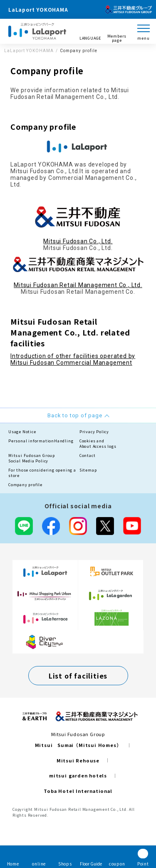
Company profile (25, 485)
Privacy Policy (94, 432)
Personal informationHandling (41, 441)
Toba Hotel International (78, 791)
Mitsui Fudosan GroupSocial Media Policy (32, 458)
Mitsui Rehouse (78, 760)
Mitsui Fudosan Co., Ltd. (78, 241)
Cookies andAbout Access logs (98, 444)
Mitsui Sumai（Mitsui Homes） (78, 745)
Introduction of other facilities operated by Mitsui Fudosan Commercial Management (73, 359)
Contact (88, 455)
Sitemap (88, 470)
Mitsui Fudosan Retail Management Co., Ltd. (78, 285)
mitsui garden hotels (78, 775)
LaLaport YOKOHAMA (29, 51)
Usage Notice (22, 432)
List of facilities (78, 676)
